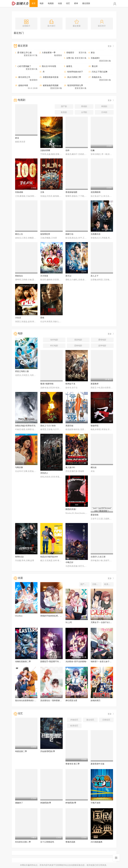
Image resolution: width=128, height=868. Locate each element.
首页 (34, 3)
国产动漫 (84, 584)
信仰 (67, 150)
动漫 (60, 3)
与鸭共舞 (19, 467)
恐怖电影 (78, 346)
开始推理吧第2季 (48, 751)
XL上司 (69, 622)
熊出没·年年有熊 (49, 66)
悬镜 (42, 318)
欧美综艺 (74, 726)
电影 (42, 3)
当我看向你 (96, 234)
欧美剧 (64, 112)
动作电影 (54, 340)
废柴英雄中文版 (98, 764)
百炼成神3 (95, 58)
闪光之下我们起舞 (100, 72)
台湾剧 (84, 112)
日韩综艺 (106, 720)
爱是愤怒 (95, 515)
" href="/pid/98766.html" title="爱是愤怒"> (102, 510)
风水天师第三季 (74, 77)
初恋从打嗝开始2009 (49, 557)
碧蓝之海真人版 (22, 371)
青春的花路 (70, 842)
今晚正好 (69, 562)
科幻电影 (54, 346)
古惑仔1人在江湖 (98, 557)
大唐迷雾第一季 (49, 53)
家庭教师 (95, 384)
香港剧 (84, 106)
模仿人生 (19, 234)
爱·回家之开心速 (24, 53)
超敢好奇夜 (23, 85)
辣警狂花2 (20, 557)
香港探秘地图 (71, 192)
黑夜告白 (19, 276)
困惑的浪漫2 (71, 509)
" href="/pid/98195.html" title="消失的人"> (51, 468)
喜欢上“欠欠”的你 (48, 426)
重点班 (95, 66)
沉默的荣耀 (45, 150)
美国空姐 (69, 426)
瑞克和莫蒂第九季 (75, 85)
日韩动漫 (96, 584)
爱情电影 (102, 340)
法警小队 (70, 58)
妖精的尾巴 (96, 701)
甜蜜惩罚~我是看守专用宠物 (53, 662)
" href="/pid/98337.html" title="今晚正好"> (77, 557)
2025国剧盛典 (97, 842)
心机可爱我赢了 (24, 66)
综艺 (68, 3)
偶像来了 (19, 803)
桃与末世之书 (24, 77)
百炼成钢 (19, 192)
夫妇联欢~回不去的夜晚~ (76, 662)
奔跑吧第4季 (46, 803)
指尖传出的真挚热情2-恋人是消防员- (31, 701)
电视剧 (51, 3)
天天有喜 (44, 276)
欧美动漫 (108, 584)
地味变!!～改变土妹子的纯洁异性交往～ (108, 662)
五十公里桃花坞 (47, 842)
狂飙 (93, 150)
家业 (93, 53)
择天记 (68, 276)
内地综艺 (74, 720)
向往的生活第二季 (23, 842)
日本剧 (104, 112)
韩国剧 (104, 106)
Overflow (19, 616)
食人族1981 (70, 467)
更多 (111, 46)
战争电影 (102, 346)
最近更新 (86, 3)
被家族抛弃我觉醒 (51, 85)
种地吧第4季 (71, 803)
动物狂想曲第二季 (23, 662)
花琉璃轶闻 (96, 192)
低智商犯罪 (45, 234)
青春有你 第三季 (73, 764)
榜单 (76, 3)
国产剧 (64, 106)
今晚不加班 (96, 803)
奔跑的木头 (97, 77)
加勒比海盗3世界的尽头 (25, 426)
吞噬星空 (70, 53)
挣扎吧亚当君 (71, 701)
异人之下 (95, 276)
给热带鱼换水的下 (75, 72)
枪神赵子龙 (70, 384)
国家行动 (69, 234)
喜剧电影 (78, 340)
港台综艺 (90, 720)
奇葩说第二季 (21, 751)
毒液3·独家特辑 (47, 384)
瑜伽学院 (95, 426)
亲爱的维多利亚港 (51, 77)
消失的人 (44, 473)
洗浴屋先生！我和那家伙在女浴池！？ (57, 701)
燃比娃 (94, 467)
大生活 (18, 318)
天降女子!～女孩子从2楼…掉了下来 (106, 622)
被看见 (69, 66)
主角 (42, 192)
